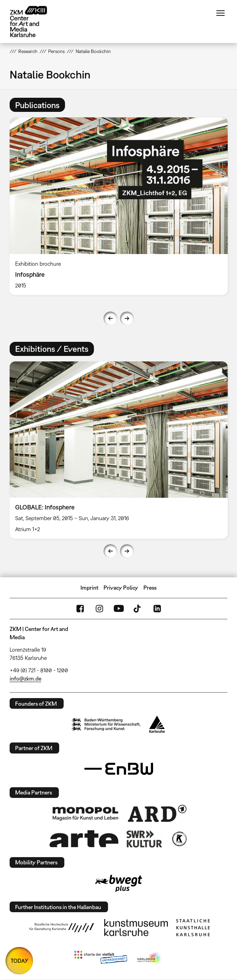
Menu (220, 13)
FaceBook (80, 609)
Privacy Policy (121, 588)
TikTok (138, 609)
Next (127, 318)
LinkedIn (157, 609)
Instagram (99, 609)
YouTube (119, 609)
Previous (110, 318)
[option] (119, 206)
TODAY (19, 961)
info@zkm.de (25, 678)
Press (150, 588)
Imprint (89, 588)
